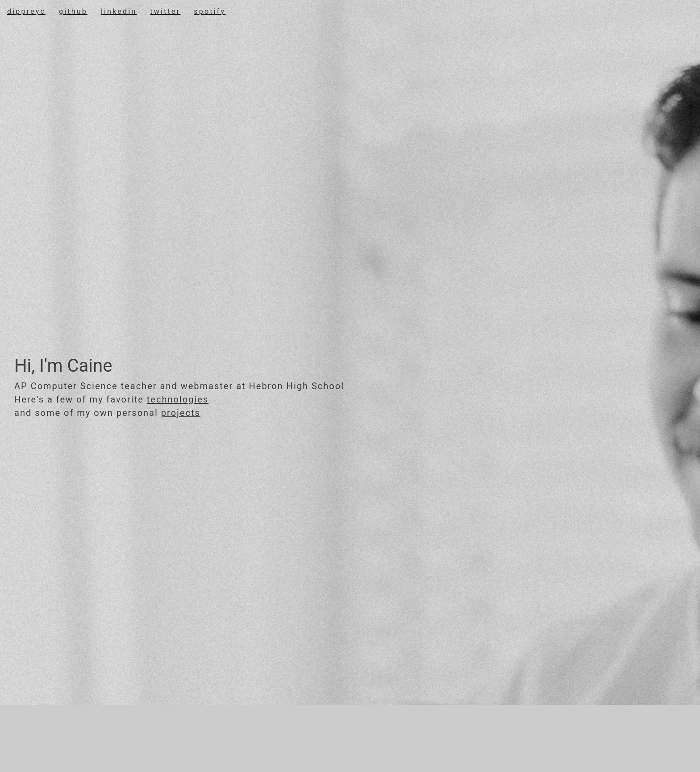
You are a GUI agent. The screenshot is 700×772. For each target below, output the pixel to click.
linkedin (119, 11)
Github (73, 11)
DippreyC (26, 11)
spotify (210, 11)
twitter (165, 11)
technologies (178, 399)
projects (181, 413)
